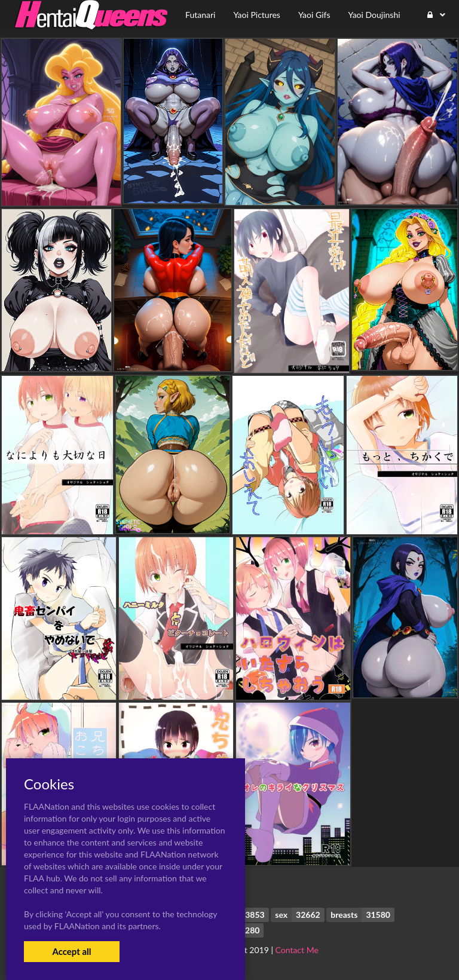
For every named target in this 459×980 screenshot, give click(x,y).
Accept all (71, 951)
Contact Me (297, 950)
